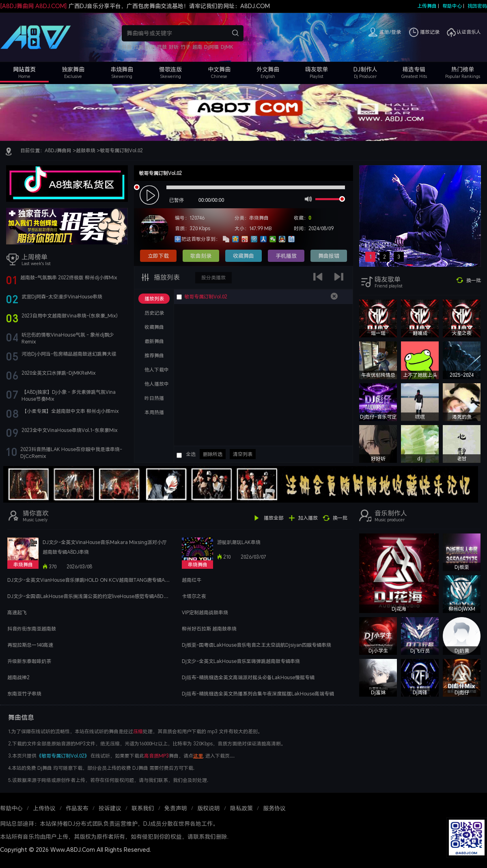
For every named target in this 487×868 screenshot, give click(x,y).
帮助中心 (452, 6)
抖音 (127, 47)
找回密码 (477, 6)
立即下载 (158, 256)
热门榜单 (463, 69)
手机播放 (286, 256)
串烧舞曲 (122, 69)
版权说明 (209, 808)
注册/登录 (390, 32)
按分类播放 (213, 277)
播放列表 (166, 277)
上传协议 (44, 808)
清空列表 (243, 454)
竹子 (185, 47)
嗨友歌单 (317, 69)
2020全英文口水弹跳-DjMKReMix (59, 373)
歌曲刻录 (201, 256)
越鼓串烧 (86, 150)
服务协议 (274, 808)
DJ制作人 (365, 69)
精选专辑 (414, 69)
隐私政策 (241, 808)
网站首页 (24, 69)
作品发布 (77, 808)
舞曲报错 (329, 256)
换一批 (474, 280)
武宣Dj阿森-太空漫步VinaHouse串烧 (62, 297)
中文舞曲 (219, 69)
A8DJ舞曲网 (58, 150)
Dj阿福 (211, 47)
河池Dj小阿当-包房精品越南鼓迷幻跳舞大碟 (69, 354)
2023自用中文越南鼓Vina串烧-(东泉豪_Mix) (70, 316)
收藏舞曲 (243, 256)
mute (307, 199)
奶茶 (150, 47)
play (150, 195)
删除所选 (213, 454)
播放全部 (274, 518)
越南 (197, 47)
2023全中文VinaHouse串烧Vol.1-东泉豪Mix (70, 430)
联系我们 (143, 808)
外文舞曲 (268, 69)
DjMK (227, 47)
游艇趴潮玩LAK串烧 (239, 542)
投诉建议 (110, 808)
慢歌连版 (170, 69)
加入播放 (308, 518)
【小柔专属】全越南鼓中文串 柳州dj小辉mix (70, 411)
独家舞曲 (73, 69)
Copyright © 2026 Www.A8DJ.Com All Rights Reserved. (75, 850)
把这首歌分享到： (201, 239)
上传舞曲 (427, 6)
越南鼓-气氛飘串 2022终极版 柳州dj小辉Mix (69, 277)
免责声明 (176, 808)
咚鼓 (162, 47)
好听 (174, 47)
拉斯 (138, 47)
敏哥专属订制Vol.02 (121, 150)
